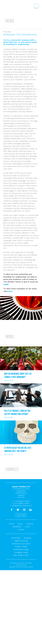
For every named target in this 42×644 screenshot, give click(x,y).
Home (12, 524)
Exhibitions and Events (21, 544)
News (27, 527)
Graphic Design (21, 546)
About (20, 524)
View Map (21, 515)
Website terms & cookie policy (21, 567)
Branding (27, 538)
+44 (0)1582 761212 (22, 501)
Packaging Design (21, 552)
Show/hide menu (36, 6)
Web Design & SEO (21, 555)
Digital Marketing (21, 541)
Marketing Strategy (21, 549)
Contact (21, 529)
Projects (30, 524)
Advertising (16, 538)
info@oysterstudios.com (22, 506)
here (10, 291)
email (6, 284)
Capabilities (17, 527)
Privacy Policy (21, 565)
